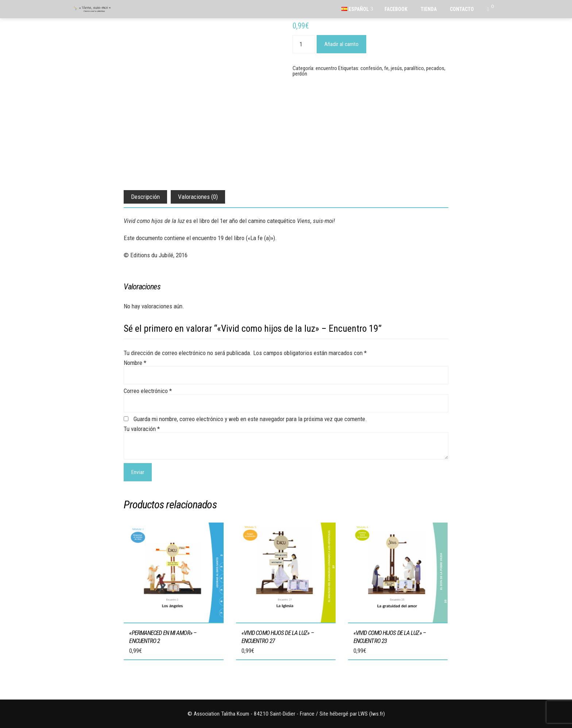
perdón (300, 74)
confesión (371, 68)
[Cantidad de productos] (304, 44)
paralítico (414, 68)
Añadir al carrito (341, 44)
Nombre (135, 363)
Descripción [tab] (145, 197)
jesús (396, 68)
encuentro (326, 68)
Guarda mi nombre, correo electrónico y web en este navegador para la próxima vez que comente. (250, 419)
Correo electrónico (148, 391)
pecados (435, 68)
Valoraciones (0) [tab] (198, 197)
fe (386, 68)
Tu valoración (142, 429)
